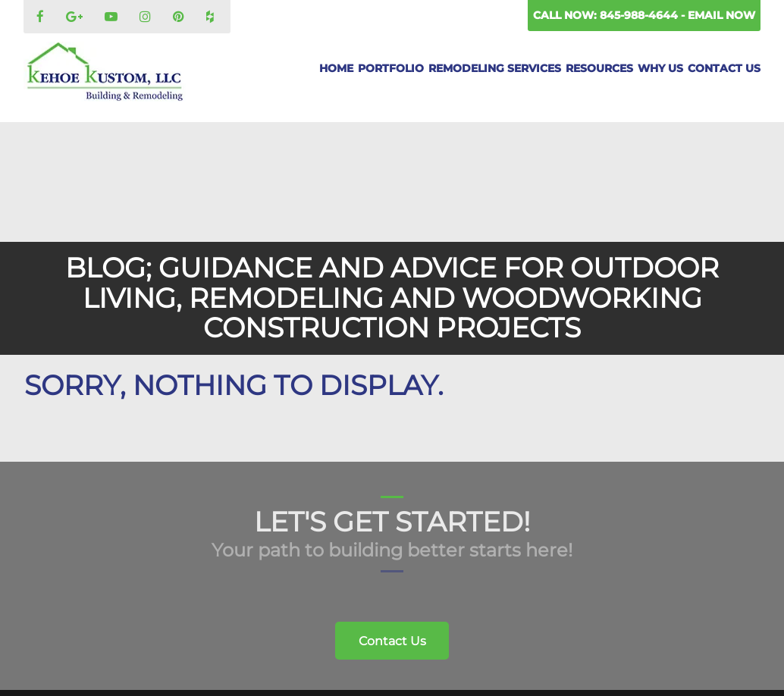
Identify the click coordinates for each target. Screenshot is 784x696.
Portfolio (391, 68)
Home (336, 68)
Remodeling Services (495, 68)
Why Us (660, 68)
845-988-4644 (640, 15)
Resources (599, 68)
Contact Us (724, 68)
